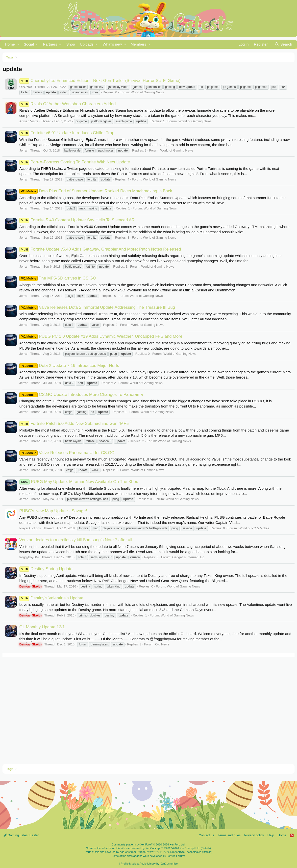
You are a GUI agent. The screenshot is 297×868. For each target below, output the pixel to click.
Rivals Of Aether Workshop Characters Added (68, 104)
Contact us (206, 835)
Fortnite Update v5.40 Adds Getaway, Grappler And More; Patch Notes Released (100, 249)
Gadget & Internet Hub (188, 557)
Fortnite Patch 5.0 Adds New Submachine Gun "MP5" (75, 423)
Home (10, 44)
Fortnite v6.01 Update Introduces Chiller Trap (67, 133)
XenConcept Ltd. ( (191, 848)
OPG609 (26, 87)
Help (271, 835)
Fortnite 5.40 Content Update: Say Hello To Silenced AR (77, 220)
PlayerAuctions (30, 528)
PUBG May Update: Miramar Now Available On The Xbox (79, 482)
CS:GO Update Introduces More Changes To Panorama (81, 395)
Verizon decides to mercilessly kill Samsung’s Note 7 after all (76, 540)
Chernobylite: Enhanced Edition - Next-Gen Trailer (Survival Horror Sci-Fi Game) (100, 81)
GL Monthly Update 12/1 (42, 627)
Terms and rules (229, 835)
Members (138, 44)
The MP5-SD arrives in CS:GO (58, 278)
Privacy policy (254, 835)
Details (206, 848)
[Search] (283, 44)
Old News (162, 644)
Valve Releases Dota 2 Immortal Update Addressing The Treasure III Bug (97, 307)
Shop (71, 44)
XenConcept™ (154, 848)
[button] (18, 44)
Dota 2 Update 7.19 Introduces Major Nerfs (69, 366)
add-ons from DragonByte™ (137, 852)
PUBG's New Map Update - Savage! (53, 511)
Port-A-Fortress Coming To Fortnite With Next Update (75, 162)
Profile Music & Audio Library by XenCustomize (149, 864)
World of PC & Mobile (254, 528)
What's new (112, 44)
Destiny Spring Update (46, 569)
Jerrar (24, 150)
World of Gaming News (147, 92)
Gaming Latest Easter (21, 835)
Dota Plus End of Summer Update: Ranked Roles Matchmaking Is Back (96, 191)
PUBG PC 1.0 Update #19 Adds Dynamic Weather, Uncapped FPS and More (101, 336)
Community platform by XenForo (148, 844)
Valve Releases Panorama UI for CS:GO (67, 453)
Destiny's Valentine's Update (51, 598)
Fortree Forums (176, 856)
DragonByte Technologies (186, 852)
